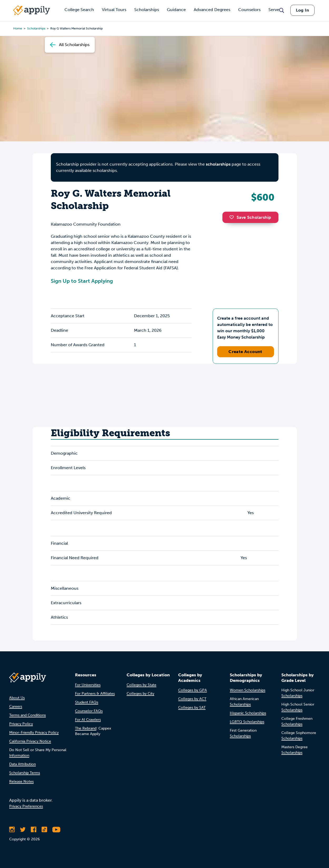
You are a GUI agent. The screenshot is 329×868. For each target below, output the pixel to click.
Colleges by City (140, 694)
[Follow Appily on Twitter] (23, 830)
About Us (17, 698)
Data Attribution (23, 764)
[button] (233, 217)
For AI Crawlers (88, 720)
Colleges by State (141, 685)
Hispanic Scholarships (248, 713)
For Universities (88, 685)
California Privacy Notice (30, 741)
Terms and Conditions (28, 715)
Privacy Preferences (26, 806)
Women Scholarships (248, 690)
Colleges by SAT (192, 708)
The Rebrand (86, 728)
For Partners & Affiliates (95, 694)
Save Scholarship (250, 217)
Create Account (245, 352)
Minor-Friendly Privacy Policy (34, 733)
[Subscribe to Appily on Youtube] (56, 830)
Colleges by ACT (192, 699)
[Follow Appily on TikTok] (44, 830)
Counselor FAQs (89, 711)
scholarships (218, 164)
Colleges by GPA (193, 690)
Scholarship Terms (25, 773)
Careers (16, 706)
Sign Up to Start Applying (82, 281)
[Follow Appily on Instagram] (12, 830)
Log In (302, 10)
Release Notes (21, 782)
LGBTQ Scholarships (247, 722)
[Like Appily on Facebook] (34, 830)
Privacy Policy (21, 724)
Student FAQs (87, 702)
